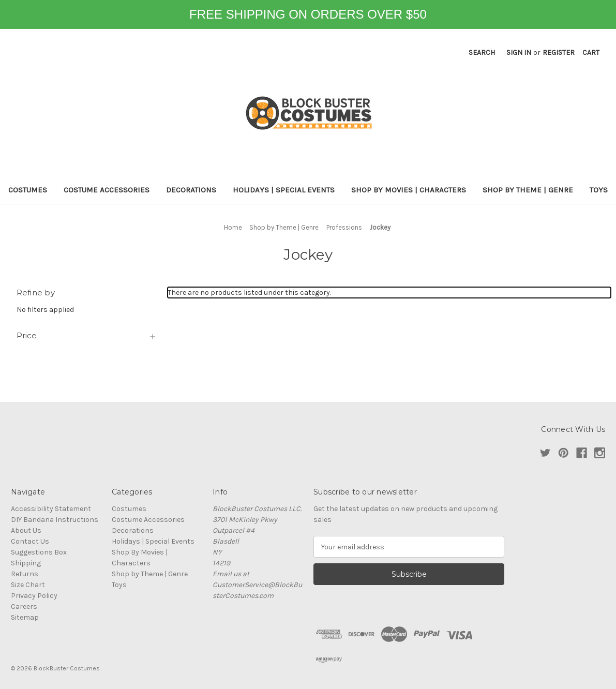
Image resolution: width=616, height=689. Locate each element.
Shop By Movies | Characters (409, 190)
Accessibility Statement (51, 509)
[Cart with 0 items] (591, 53)
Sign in (519, 53)
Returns (25, 574)
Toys (599, 190)
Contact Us (30, 541)
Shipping (26, 563)
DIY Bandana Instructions (55, 520)
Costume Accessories (107, 190)
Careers (24, 606)
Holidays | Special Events (284, 190)
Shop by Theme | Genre (528, 190)
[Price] (87, 336)
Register (559, 53)
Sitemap (25, 617)
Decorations (191, 190)
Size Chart (28, 585)
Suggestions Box (39, 552)
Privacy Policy (34, 596)
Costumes (28, 190)
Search (482, 53)
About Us (26, 530)
